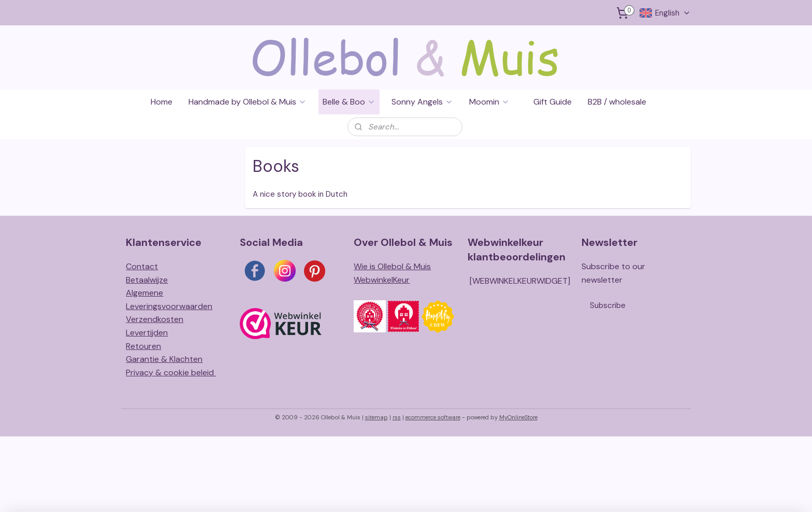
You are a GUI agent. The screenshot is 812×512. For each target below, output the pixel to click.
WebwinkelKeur (382, 280)
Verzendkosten (155, 319)
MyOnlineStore (518, 417)
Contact (142, 266)
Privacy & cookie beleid (171, 372)
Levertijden (147, 333)
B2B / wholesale (617, 102)
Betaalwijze (147, 280)
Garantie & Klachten (164, 359)
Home (162, 102)
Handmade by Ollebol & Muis (248, 102)
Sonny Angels (422, 102)
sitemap (376, 417)
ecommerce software (433, 417)
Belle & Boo (349, 102)
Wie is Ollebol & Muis (392, 266)
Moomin (489, 102)
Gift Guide (553, 102)
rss (397, 417)
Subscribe (608, 305)
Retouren (143, 346)
